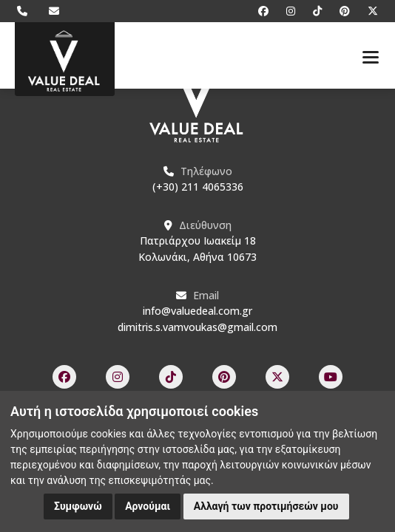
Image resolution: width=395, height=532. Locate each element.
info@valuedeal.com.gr (197, 311)
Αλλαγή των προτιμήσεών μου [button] (266, 506)
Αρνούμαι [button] (148, 506)
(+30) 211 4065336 (198, 187)
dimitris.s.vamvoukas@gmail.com (197, 327)
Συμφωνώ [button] (78, 506)
